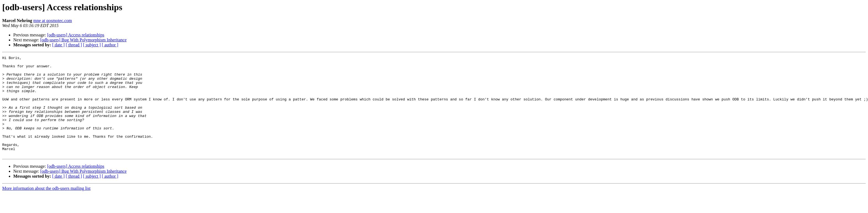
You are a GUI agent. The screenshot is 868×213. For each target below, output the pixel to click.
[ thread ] (74, 45)
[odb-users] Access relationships (76, 35)
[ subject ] (92, 45)
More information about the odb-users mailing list (46, 208)
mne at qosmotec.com (53, 21)
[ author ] (110, 45)
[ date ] (58, 45)
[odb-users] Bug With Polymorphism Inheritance (84, 40)
